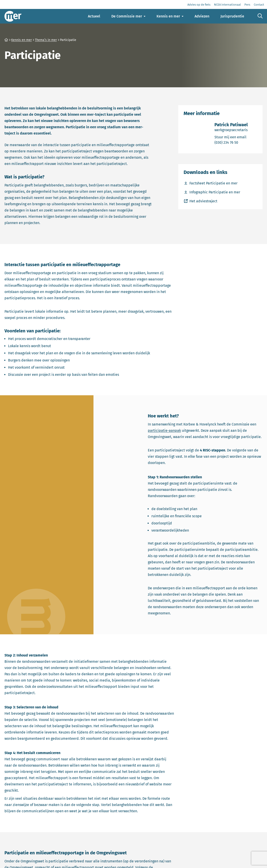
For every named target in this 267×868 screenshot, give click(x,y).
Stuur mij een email (231, 137)
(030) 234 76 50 (231, 142)
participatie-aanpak (164, 431)
